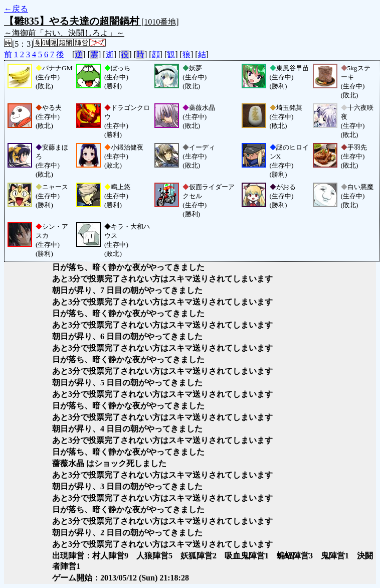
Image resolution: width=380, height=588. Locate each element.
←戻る (16, 9)
